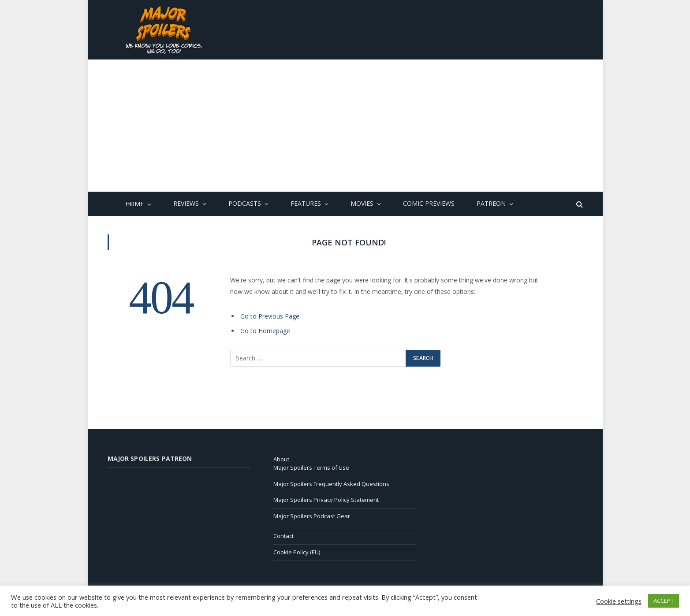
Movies (362, 204)
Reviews (186, 204)
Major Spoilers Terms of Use (311, 468)
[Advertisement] (345, 126)
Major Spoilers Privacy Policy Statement (326, 500)
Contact (283, 536)
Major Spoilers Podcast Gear (312, 516)
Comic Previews (429, 204)
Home (134, 204)
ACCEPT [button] (664, 601)
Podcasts (245, 204)
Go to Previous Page (270, 316)
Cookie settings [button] (619, 601)
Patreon (491, 204)
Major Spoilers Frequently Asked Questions (331, 484)
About (281, 459)
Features (306, 204)
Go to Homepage (265, 331)
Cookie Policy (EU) (297, 552)
